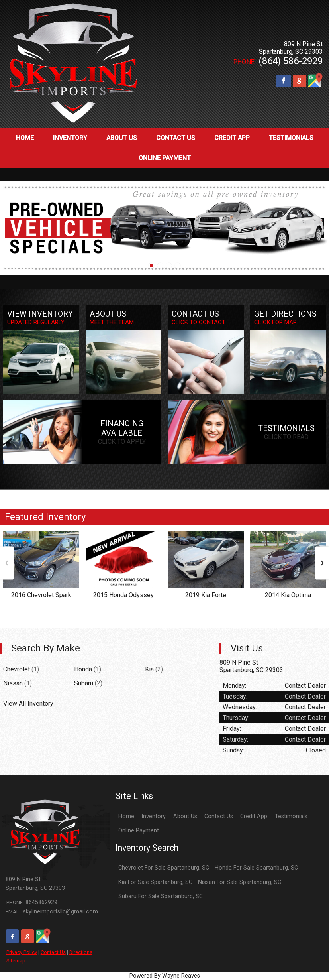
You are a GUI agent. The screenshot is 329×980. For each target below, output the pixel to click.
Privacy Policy (22, 952)
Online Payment (139, 831)
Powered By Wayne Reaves (165, 976)
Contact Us (53, 952)
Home (126, 816)
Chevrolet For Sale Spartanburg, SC (164, 868)
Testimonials (291, 816)
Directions (81, 952)
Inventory (154, 816)
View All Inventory (28, 704)
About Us (185, 816)
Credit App (254, 816)
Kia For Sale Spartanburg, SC (155, 882)
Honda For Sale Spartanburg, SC (256, 868)
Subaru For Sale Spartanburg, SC (161, 896)
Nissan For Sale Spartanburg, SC (240, 882)
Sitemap (16, 961)
